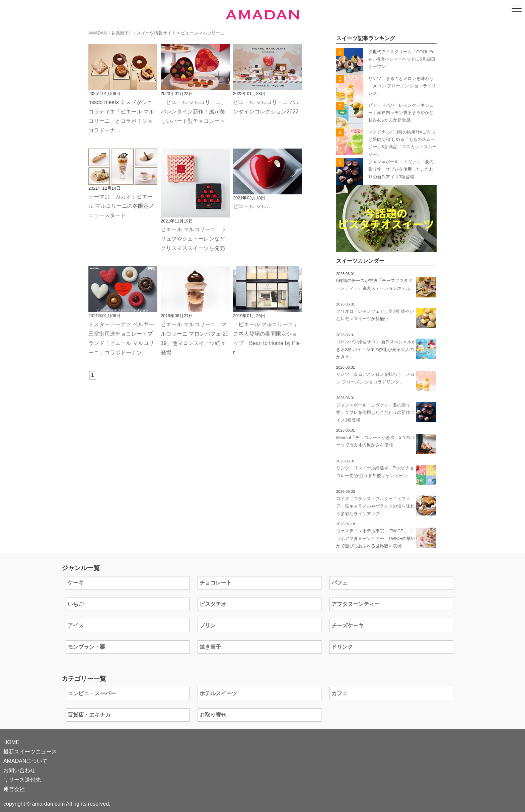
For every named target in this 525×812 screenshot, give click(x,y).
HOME (11, 742)
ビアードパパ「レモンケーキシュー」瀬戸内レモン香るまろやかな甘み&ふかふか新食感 (401, 113)
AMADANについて (25, 761)
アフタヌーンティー (356, 604)
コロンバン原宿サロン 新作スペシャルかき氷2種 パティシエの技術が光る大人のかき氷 (376, 349)
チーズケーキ (348, 625)
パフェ (340, 583)
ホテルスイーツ (218, 693)
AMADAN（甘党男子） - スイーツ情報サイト (132, 33)
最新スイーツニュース (30, 752)
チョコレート (216, 583)
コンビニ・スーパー (92, 693)
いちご (76, 604)
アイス (76, 625)
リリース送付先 (22, 780)
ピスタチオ (213, 604)
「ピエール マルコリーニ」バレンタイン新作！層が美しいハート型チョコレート (194, 112)
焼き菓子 (210, 647)
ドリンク (342, 647)
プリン (208, 625)
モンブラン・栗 (86, 647)
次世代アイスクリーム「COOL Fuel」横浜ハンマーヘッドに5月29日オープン (402, 59)
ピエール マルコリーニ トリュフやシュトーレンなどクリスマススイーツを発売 (194, 239)
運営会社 (14, 789)
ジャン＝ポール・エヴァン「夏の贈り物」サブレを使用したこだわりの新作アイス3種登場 (401, 169)
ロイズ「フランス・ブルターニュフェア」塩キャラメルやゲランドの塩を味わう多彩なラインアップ (375, 506)
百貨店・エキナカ (89, 715)
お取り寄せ (213, 715)
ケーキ (76, 583)
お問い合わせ (19, 770)
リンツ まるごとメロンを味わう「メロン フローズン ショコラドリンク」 (402, 86)
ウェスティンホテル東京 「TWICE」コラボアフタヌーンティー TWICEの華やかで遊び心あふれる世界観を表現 (376, 538)
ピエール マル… (252, 206)
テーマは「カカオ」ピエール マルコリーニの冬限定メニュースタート (121, 206)
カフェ (340, 693)
